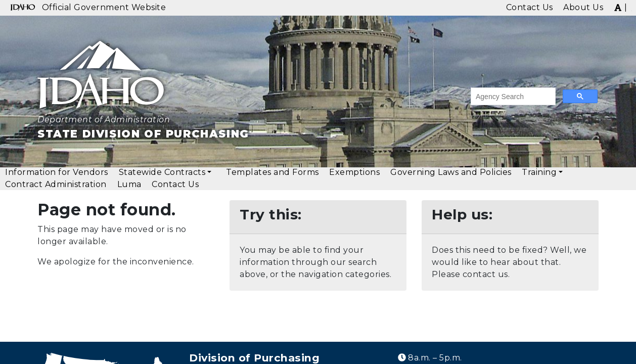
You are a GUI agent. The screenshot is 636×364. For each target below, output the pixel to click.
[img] (618, 7)
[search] (512, 97)
